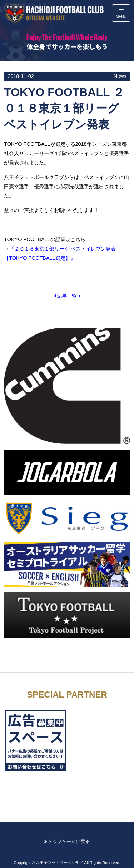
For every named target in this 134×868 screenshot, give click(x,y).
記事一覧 (67, 296)
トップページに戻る (67, 841)
